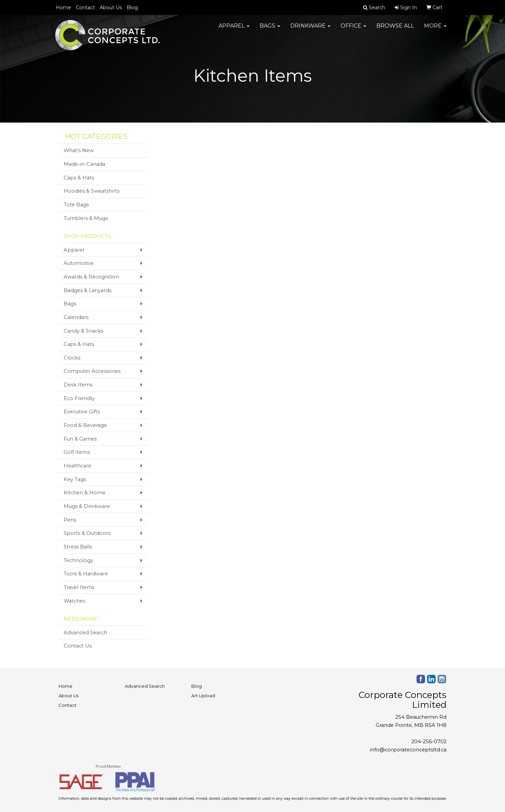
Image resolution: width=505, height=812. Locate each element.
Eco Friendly (79, 398)
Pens (70, 520)
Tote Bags (76, 205)
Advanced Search (85, 633)
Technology (78, 560)
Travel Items (79, 587)
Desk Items (78, 385)
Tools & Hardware (86, 574)
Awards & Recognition (91, 277)
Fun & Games (80, 439)
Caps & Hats (79, 178)
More (435, 27)
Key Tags (75, 479)
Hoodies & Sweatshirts (92, 191)
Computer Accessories (92, 371)
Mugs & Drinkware (87, 506)
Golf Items (77, 452)
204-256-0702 (429, 742)
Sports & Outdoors (87, 533)
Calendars (76, 317)
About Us (111, 7)
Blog (132, 7)
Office (353, 27)
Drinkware (310, 27)
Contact (85, 7)
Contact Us (78, 646)
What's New (79, 150)
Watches (74, 601)
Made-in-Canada (84, 164)
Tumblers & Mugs (86, 218)
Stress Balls (78, 547)
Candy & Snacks (83, 331)
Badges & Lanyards (87, 290)
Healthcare (77, 466)
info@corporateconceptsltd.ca (408, 750)
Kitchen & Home (85, 493)
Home (63, 7)
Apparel (234, 27)
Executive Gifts (82, 412)
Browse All (395, 27)
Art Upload (203, 696)
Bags (270, 27)
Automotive (79, 263)
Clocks (72, 358)
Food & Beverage (85, 425)
